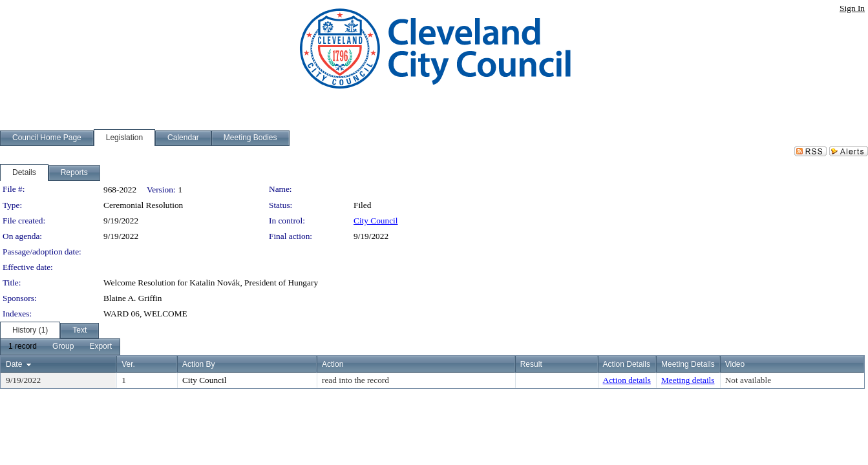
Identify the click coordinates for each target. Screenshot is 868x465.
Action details (627, 380)
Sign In (852, 8)
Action (333, 364)
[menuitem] (23, 347)
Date (14, 364)
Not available (748, 380)
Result (531, 364)
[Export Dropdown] (101, 347)
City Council (376, 221)
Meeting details (688, 380)
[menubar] (60, 347)
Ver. (128, 364)
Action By (199, 364)
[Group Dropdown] (63, 347)
